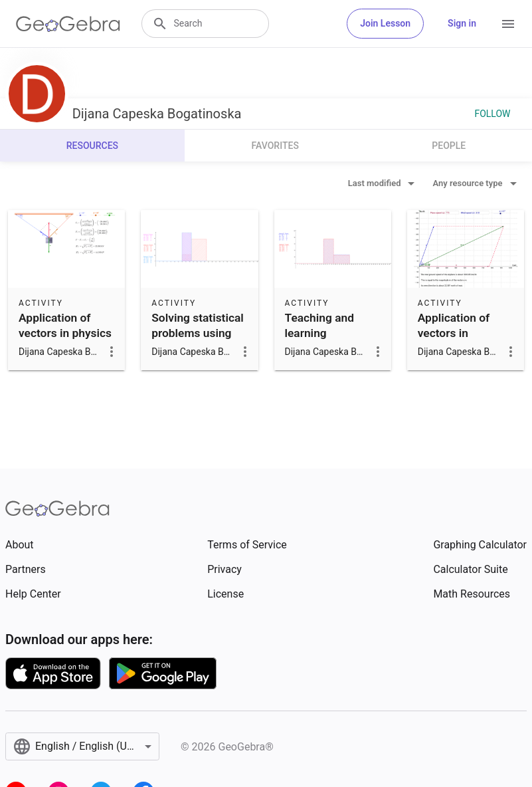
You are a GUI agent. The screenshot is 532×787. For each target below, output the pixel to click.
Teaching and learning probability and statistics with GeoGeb (323, 348)
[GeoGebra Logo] (68, 24)
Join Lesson (385, 23)
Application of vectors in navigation (454, 333)
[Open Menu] (508, 24)
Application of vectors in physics (65, 325)
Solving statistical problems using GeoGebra (198, 333)
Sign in (462, 23)
